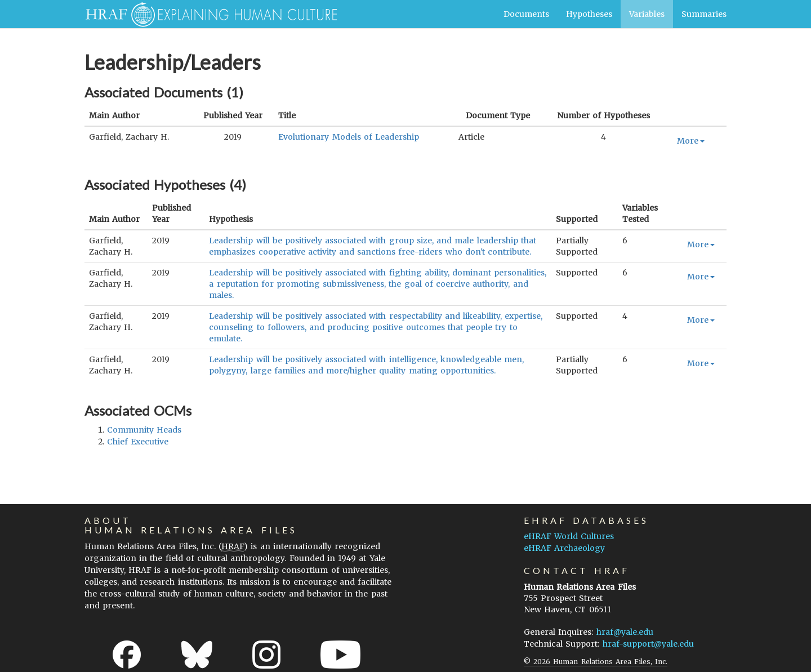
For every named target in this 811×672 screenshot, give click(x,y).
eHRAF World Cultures (569, 536)
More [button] (691, 141)
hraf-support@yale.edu (648, 644)
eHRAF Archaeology (564, 548)
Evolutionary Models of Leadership (349, 137)
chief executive (138, 442)
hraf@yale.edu (625, 632)
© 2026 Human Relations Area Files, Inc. (596, 662)
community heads (144, 430)
